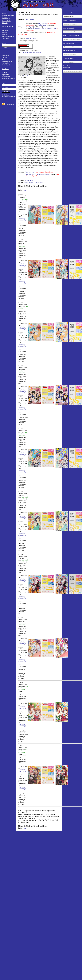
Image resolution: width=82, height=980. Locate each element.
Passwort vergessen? (9, 97)
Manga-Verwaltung (8, 36)
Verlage (4, 33)
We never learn (30, 172)
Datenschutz (6, 77)
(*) (25, 220)
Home (4, 13)
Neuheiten (5, 35)
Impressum (5, 75)
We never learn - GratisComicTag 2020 (43, 29)
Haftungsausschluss (8, 79)
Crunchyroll (29, 27)
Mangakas (5, 31)
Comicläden (6, 38)
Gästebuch (5, 55)
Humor (31, 182)
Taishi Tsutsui (30, 19)
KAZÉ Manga (42, 23)
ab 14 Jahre (29, 180)
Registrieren (6, 95)
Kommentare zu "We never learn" (32, 52)
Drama (26, 182)
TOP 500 (5, 57)
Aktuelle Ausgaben (8, 15)
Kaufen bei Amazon (22, 219)
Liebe (36, 182)
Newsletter (5, 69)
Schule (40, 182)
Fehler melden (10, 104)
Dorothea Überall (31, 39)
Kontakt (4, 73)
